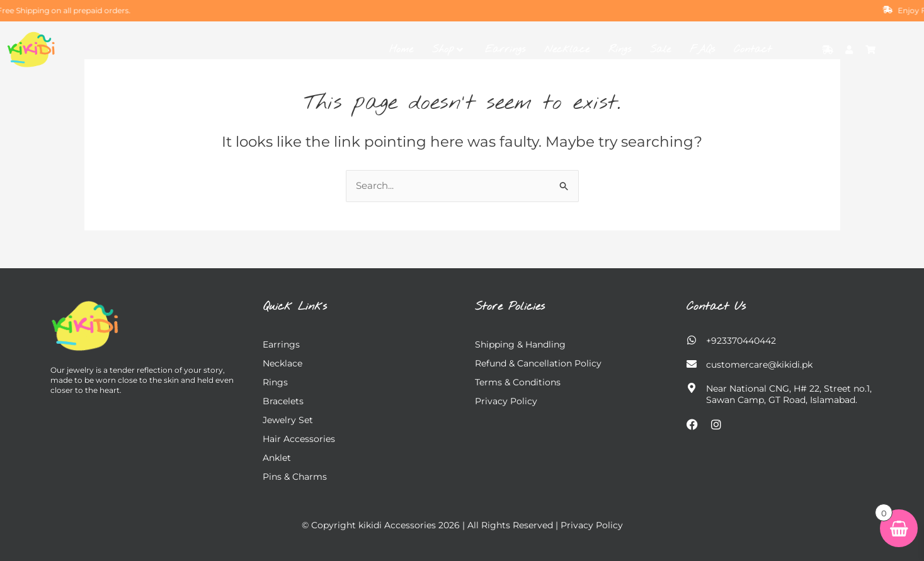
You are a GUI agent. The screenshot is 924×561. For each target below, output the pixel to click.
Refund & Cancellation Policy (538, 363)
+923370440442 (741, 341)
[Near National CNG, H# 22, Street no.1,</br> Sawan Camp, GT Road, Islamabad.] (692, 388)
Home (401, 49)
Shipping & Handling (520, 344)
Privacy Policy (506, 401)
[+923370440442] (692, 340)
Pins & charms (295, 477)
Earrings (505, 49)
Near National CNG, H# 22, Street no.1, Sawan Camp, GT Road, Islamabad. (789, 394)
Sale (660, 49)
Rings (620, 49)
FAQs (702, 49)
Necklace (567, 49)
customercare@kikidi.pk (759, 365)
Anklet (277, 458)
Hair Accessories (299, 439)
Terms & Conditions (518, 382)
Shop (448, 49)
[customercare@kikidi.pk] (692, 364)
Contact (753, 49)
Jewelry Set (288, 420)
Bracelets (283, 401)
